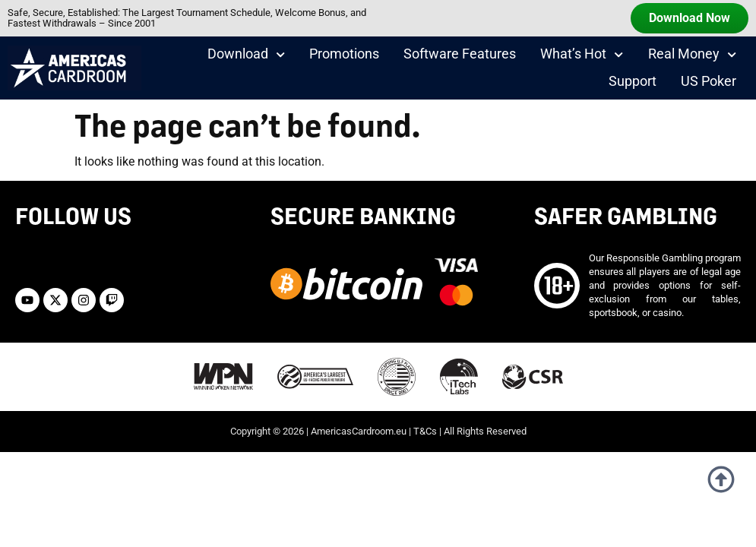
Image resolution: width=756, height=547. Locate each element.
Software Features (460, 54)
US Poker (709, 81)
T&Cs (425, 431)
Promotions (344, 54)
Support (633, 81)
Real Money (692, 55)
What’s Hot (582, 55)
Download (246, 55)
